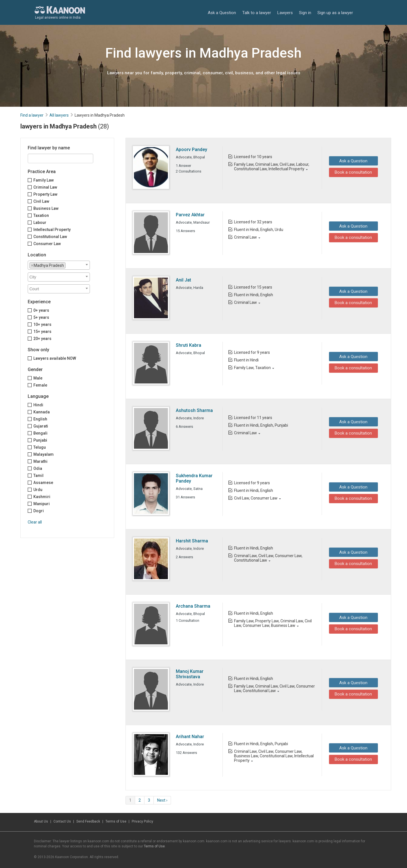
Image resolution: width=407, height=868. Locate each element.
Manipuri (42, 504)
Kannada (42, 412)
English (40, 419)
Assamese (43, 483)
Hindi (38, 405)
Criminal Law (45, 187)
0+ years (41, 310)
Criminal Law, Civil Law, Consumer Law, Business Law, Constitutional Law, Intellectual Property (274, 756)
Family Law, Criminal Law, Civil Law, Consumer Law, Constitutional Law (274, 688)
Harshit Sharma (192, 541)
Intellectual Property (52, 230)
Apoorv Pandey (191, 150)
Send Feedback (88, 821)
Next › (162, 800)
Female (40, 385)
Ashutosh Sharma (194, 410)
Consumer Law (47, 244)
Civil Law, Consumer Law (256, 498)
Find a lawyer (32, 115)
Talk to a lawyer (257, 13)
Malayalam (44, 454)
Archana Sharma (193, 606)
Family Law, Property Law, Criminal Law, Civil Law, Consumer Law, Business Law (273, 623)
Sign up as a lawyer (335, 13)
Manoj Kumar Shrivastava (190, 674)
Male (38, 378)
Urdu (38, 490)
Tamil (38, 476)
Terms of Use (116, 821)
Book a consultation (352, 172)
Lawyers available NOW (55, 358)
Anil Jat (183, 280)
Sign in (305, 13)
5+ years (41, 317)
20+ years (42, 339)
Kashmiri (42, 497)
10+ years (42, 324)
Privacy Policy (142, 821)
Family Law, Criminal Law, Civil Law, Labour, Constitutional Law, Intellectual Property (271, 167)
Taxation (41, 215)
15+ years (42, 332)
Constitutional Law (50, 237)
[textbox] (69, 265)
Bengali (40, 433)
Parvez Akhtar (190, 215)
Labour (40, 223)
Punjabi (40, 440)
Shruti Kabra (189, 345)
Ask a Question (222, 13)
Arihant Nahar (190, 737)
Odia (38, 468)
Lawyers (285, 13)
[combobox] (59, 265)
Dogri (39, 511)
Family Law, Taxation (252, 368)
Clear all (35, 522)
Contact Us (62, 821)
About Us (41, 821)
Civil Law (41, 201)
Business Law (46, 208)
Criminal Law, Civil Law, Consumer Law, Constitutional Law (268, 558)
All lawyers (59, 115)
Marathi (40, 461)
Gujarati (41, 426)
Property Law (45, 194)
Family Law (44, 180)
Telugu (40, 447)
